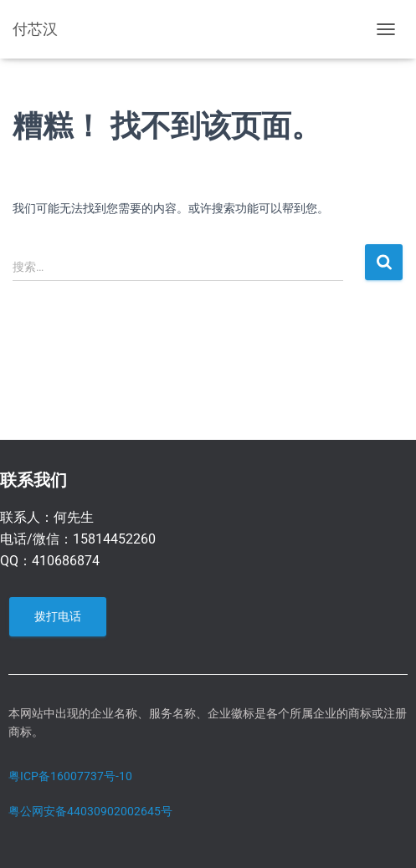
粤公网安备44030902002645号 (90, 811)
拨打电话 (58, 616)
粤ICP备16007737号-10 (70, 776)
